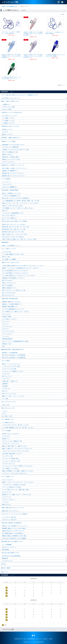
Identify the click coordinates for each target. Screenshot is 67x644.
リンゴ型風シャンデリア (8, 118)
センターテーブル (7, 492)
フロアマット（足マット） (9, 500)
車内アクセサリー (7, 505)
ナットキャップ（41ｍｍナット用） (11, 461)
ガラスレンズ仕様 (7, 109)
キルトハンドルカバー (8, 480)
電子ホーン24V (6, 257)
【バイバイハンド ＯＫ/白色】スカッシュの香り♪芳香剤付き (55, 33)
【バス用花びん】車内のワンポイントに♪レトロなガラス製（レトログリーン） (11, 78)
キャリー (4, 414)
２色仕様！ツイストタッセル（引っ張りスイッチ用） (16, 150)
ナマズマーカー (6, 389)
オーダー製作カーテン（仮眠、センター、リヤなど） (16, 312)
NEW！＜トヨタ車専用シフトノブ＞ (11, 246)
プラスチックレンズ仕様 (8, 107)
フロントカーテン (7, 314)
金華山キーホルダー (7, 154)
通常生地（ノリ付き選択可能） (10, 353)
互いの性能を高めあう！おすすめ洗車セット (14, 533)
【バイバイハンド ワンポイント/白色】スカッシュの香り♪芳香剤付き (11, 33)
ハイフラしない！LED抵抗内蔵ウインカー (13, 213)
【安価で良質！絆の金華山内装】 (10, 299)
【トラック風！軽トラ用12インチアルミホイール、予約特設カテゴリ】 (19, 95)
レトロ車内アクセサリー (8, 422)
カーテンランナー (7, 497)
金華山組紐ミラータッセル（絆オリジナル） (14, 145)
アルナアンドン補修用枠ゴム (10, 187)
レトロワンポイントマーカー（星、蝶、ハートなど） (16, 425)
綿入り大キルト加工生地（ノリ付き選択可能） (14, 355)
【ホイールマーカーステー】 (8, 402)
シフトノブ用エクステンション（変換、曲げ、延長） (16, 490)
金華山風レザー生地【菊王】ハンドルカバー (14, 278)
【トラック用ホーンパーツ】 (8, 249)
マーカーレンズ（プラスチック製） (11, 366)
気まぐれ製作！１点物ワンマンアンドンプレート (15, 168)
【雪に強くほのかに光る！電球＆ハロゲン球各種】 (14, 221)
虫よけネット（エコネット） (10, 547)
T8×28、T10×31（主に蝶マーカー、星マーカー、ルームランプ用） (19, 239)
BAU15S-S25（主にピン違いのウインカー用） (14, 229)
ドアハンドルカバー (7, 334)
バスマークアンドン (7, 184)
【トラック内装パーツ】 (7, 477)
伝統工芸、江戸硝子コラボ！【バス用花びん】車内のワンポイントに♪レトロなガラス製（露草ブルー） (11, 56)
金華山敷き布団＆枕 (7, 339)
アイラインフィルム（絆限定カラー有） (12, 441)
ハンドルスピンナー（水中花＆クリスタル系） (14, 485)
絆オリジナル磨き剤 (7, 285)
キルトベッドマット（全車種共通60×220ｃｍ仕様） (15, 341)
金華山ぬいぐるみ (7, 344)
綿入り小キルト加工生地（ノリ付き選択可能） (14, 358)
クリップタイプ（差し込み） (10, 517)
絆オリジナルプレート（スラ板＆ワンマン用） (14, 290)
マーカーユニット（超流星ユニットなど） (13, 371)
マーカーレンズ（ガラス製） (10, 369)
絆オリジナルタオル (7, 280)
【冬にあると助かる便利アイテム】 (10, 553)
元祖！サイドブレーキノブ (9, 283)
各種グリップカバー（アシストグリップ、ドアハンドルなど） (18, 482)
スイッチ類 (5, 399)
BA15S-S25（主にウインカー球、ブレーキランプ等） (16, 227)
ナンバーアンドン (7, 182)
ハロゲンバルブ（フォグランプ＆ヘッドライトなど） (16, 451)
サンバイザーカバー (7, 326)
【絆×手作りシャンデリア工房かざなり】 (12, 113)
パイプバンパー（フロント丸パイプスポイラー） (15, 473)
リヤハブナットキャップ (8, 463)
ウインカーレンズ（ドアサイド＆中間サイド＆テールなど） (18, 466)
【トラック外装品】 (6, 431)
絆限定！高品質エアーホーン (10, 288)
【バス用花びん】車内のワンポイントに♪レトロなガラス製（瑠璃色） (55, 55)
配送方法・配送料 (6, 568)
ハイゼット (5, 411)
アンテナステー (6, 436)
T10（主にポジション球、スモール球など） (13, 237)
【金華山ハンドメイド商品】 (8, 141)
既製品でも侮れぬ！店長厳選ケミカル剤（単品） (15, 536)
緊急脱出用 (5, 558)
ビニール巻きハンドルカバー (10, 319)
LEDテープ (5, 211)
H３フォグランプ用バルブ (9, 216)
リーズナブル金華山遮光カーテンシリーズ (13, 309)
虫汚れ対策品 (6, 550)
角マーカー (5, 391)
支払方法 (3, 564)
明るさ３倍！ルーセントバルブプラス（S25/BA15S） (16, 198)
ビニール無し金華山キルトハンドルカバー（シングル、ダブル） (19, 276)
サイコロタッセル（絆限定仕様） (11, 147)
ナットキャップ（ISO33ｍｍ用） (11, 459)
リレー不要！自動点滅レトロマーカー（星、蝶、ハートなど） (18, 427)
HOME (3, 6)
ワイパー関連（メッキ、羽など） (11, 468)
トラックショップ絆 (10, 2)
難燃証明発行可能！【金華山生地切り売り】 (12, 349)
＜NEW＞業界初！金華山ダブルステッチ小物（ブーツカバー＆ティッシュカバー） (23, 266)
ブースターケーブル (7, 561)
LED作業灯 (5, 386)
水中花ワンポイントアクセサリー (11, 434)
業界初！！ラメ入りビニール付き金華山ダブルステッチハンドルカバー (20, 268)
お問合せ (51, 639)
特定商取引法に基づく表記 (20, 639)
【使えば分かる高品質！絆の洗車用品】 (11, 523)
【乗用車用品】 (5, 242)
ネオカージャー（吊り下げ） (10, 520)
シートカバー (6, 336)
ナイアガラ (5, 132)
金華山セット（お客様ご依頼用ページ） (12, 304)
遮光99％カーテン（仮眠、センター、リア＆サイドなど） (17, 495)
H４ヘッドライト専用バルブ (9, 218)
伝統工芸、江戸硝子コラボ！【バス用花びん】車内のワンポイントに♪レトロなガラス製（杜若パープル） (33, 56)
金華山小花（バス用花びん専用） (11, 157)
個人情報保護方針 (31, 639)
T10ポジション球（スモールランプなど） (13, 206)
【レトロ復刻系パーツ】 (12, 6)
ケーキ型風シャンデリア (8, 121)
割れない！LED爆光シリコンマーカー (12, 193)
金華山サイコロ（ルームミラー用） (11, 159)
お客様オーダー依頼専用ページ (10, 171)
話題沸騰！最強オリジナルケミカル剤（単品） (14, 528)
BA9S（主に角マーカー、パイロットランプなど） (15, 234)
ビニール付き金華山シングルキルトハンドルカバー (15, 273)
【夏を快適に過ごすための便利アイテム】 (12, 542)
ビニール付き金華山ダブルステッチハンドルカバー (15, 271)
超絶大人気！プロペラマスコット (11, 511)
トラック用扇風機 (7, 545)
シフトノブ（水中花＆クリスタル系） (12, 487)
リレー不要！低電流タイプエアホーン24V (13, 254)
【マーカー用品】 (6, 361)
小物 (3, 346)
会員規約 (45, 639)
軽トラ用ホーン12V (7, 416)
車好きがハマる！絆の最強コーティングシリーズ (15, 526)
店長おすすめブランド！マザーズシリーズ (13, 531)
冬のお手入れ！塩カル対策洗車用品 (11, 556)
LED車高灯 (5, 384)
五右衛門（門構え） (7, 317)
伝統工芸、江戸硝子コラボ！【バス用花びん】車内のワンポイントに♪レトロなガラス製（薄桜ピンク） (33, 34)
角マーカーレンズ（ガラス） (10, 394)
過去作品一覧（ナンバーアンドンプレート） (14, 176)
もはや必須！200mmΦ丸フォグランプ (12, 454)
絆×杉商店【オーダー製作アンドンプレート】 (13, 165)
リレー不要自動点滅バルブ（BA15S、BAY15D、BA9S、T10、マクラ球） (21, 201)
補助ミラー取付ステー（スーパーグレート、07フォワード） (18, 449)
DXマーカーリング (7, 376)
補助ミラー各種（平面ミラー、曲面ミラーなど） (15, 446)
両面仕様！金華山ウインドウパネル (11, 302)
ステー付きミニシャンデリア (10, 116)
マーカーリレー (6, 379)
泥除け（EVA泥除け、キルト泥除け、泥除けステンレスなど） (18, 471)
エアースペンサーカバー (8, 162)
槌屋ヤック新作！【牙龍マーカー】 (10, 101)
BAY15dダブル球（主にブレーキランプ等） (13, 232)
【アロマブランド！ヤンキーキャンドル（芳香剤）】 (15, 514)
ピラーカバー (6, 329)
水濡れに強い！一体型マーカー (10, 381)
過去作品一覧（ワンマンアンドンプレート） (14, 173)
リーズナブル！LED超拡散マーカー (11, 196)
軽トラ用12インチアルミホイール (11, 98)
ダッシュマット (6, 322)
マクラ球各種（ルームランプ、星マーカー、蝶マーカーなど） (18, 208)
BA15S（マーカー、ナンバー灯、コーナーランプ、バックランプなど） (20, 203)
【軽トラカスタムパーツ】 (8, 408)
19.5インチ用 (6, 405)
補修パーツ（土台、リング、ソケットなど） (14, 396)
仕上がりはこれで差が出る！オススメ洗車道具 (14, 538)
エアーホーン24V (7, 252)
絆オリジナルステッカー (8, 295)
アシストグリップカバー (8, 331)
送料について (39, 639)
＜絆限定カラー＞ (7, 104)
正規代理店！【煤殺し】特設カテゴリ (11, 138)
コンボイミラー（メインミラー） (11, 444)
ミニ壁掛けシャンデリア (8, 123)
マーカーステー (6, 374)
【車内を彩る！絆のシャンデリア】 (10, 126)
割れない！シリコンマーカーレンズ (11, 364)
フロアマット (6, 324)
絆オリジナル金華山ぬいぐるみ (10, 152)
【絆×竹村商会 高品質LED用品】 (10, 190)
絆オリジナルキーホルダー (9, 293)
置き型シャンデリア (7, 129)
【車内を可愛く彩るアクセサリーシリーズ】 (12, 508)
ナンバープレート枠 (7, 456)
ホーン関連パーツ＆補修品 (9, 259)
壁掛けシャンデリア (7, 134)
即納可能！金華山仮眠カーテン (10, 307)
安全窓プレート (6, 439)
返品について (4, 572)
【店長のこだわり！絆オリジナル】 (10, 262)
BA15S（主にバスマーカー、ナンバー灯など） (14, 224)
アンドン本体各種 (6, 179)
